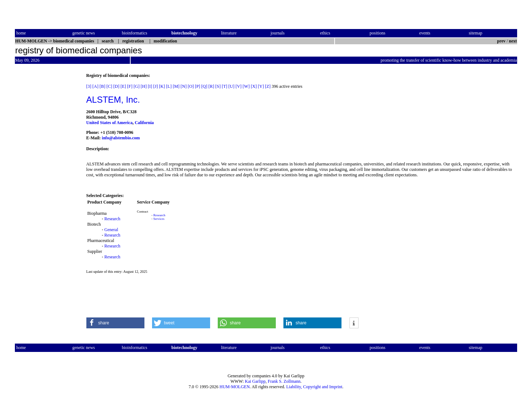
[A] (96, 86)
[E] (123, 86)
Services (159, 219)
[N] (184, 86)
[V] (239, 86)
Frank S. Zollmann (284, 381)
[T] (224, 86)
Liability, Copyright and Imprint (314, 387)
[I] (150, 86)
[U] (231, 86)
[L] (169, 86)
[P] (198, 86)
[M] (176, 86)
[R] (211, 86)
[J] (155, 86)
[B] (102, 86)
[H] (144, 86)
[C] (109, 86)
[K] (162, 86)
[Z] (268, 86)
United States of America (110, 123)
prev (501, 41)
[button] (115, 323)
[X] (254, 86)
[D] (116, 86)
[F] (130, 86)
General (111, 230)
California (144, 123)
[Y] (261, 86)
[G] (137, 86)
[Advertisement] (45, 182)
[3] (89, 86)
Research (112, 219)
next (513, 41)
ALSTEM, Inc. (113, 100)
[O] (191, 86)
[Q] (204, 86)
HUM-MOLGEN (235, 387)
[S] (218, 86)
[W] (246, 86)
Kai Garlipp (255, 381)
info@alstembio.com (121, 138)
